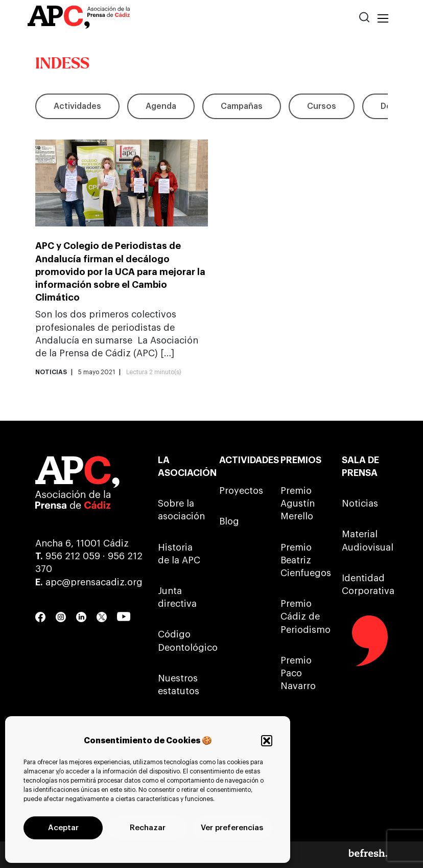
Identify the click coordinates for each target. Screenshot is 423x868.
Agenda (161, 106)
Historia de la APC (179, 554)
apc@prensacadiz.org (94, 582)
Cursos (322, 106)
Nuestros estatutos (179, 685)
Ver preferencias (232, 828)
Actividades (77, 106)
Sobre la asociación (181, 510)
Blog (229, 521)
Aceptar (63, 828)
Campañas (242, 106)
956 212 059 (73, 556)
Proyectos (241, 491)
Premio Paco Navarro (298, 673)
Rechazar (148, 828)
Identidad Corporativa (365, 585)
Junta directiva (177, 597)
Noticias (360, 504)
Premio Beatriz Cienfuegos (303, 560)
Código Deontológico (181, 641)
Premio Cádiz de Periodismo (303, 616)
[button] (267, 741)
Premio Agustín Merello (298, 504)
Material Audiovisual (365, 541)
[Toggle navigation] (383, 19)
